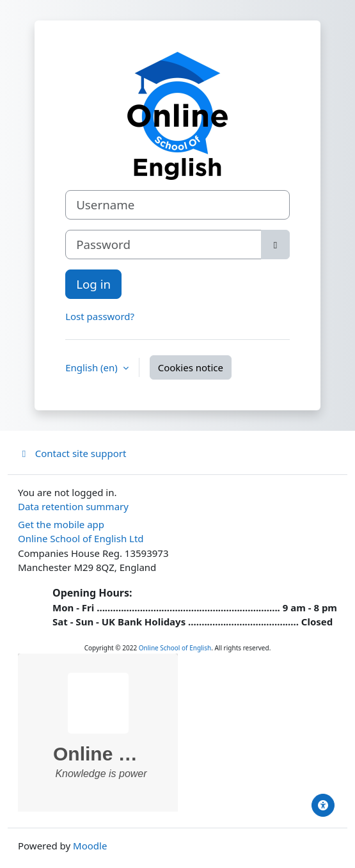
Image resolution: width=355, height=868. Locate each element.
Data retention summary (73, 506)
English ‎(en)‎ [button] (93, 367)
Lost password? (100, 316)
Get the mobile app (61, 524)
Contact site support (72, 453)
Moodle (90, 846)
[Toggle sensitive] (275, 245)
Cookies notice (191, 367)
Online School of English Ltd (81, 538)
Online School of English (175, 648)
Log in (93, 284)
